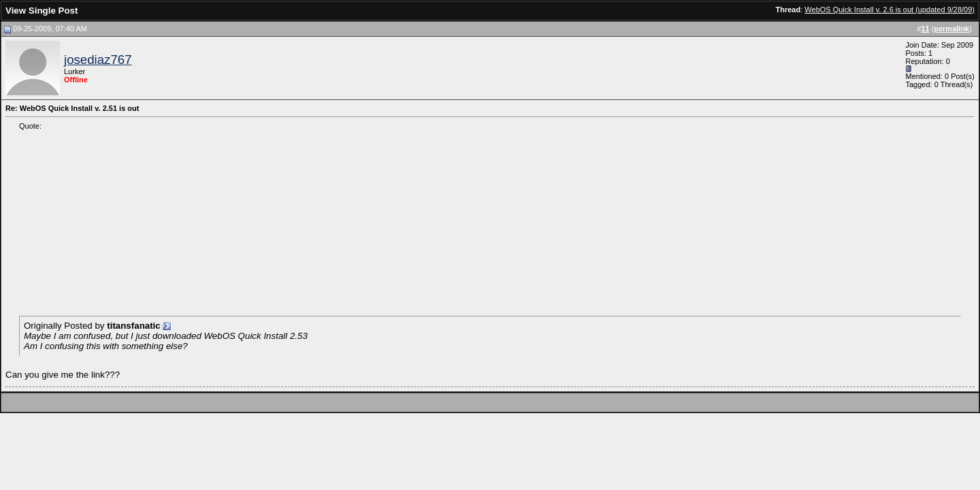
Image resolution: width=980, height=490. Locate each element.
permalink (951, 29)
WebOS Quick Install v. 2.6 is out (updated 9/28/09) (889, 10)
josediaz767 (98, 60)
